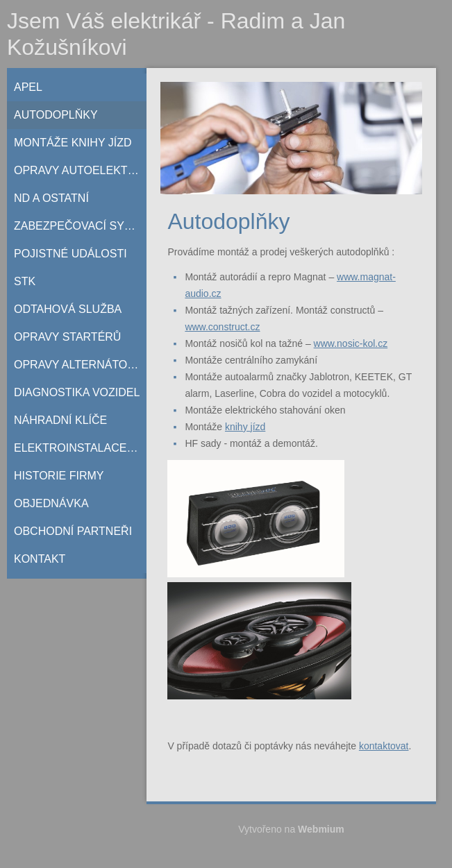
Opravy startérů (67, 337)
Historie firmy (59, 476)
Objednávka (51, 503)
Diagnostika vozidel (77, 392)
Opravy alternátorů (78, 365)
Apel (28, 87)
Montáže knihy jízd (73, 143)
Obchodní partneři (73, 531)
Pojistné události (70, 254)
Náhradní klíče (60, 420)
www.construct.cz (222, 327)
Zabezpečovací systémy (80, 226)
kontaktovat (384, 746)
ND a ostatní (51, 198)
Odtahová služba (68, 309)
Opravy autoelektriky (80, 170)
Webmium (321, 829)
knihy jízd (245, 427)
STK (25, 281)
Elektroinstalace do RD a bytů (80, 448)
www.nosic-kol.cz (351, 343)
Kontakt (40, 559)
